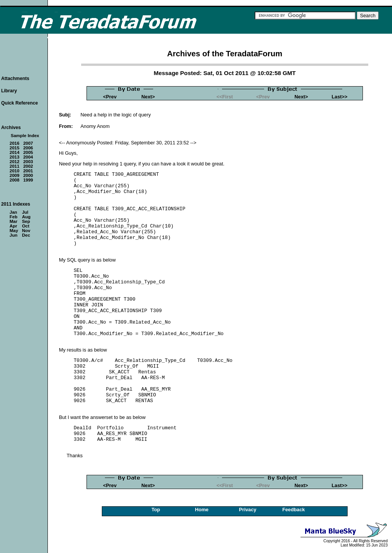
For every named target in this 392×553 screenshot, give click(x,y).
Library (9, 91)
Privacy (248, 510)
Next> (148, 97)
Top (156, 510)
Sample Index (25, 136)
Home (202, 510)
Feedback (293, 510)
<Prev (110, 97)
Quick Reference (20, 103)
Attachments (15, 79)
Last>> (339, 97)
